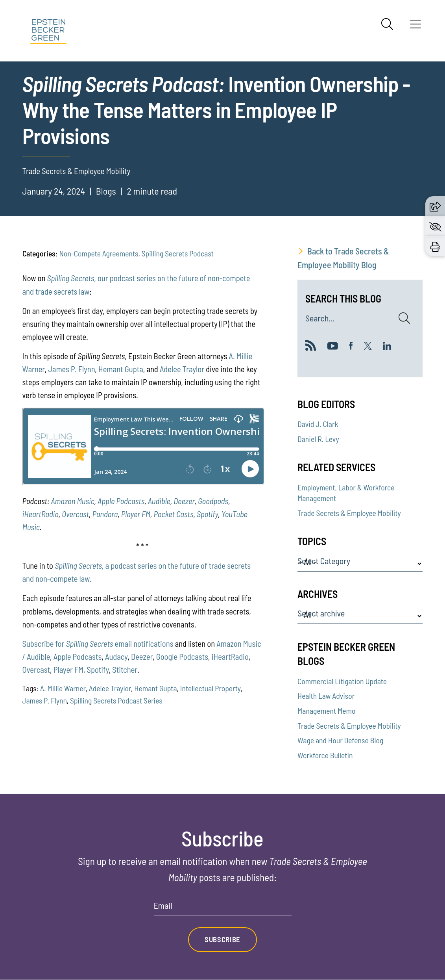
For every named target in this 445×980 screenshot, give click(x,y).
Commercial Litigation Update (342, 681)
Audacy (116, 656)
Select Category (324, 561)
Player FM (136, 514)
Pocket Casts (173, 514)
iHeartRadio (41, 514)
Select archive (321, 613)
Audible (159, 501)
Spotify (207, 514)
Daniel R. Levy (318, 439)
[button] (435, 206)
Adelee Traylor (182, 369)
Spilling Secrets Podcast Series (116, 700)
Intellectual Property (210, 688)
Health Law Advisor (326, 696)
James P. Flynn (72, 369)
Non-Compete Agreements (99, 253)
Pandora (105, 514)
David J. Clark (318, 424)
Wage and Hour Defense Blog (340, 740)
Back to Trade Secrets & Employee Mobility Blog (343, 258)
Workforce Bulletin (325, 755)
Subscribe (222, 939)
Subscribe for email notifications (98, 643)
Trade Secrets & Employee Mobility (349, 513)
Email (163, 906)
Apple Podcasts (121, 501)
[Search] (387, 24)
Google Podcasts (182, 656)
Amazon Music (72, 501)
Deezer (184, 501)
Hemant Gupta (121, 369)
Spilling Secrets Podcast (178, 253)
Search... (320, 318)
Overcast (75, 514)
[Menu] (415, 27)
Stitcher (125, 669)
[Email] (223, 908)
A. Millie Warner (63, 688)
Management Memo (327, 711)
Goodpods (213, 501)
